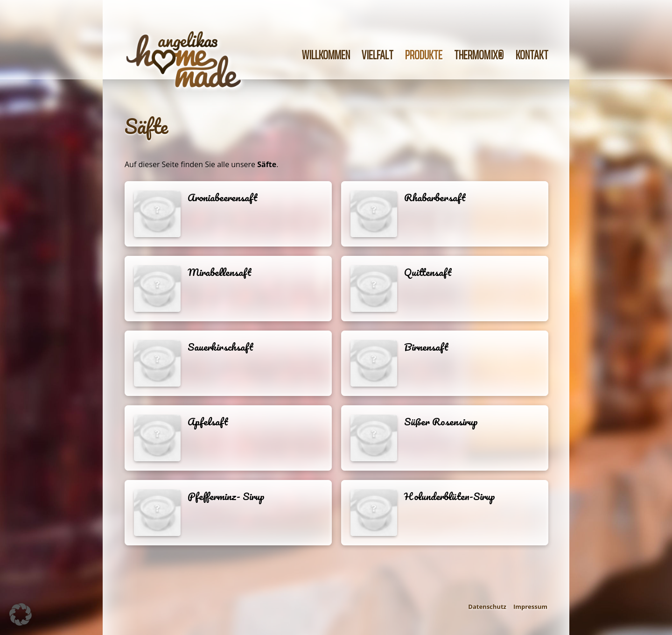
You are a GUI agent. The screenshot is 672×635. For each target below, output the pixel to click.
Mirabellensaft (220, 272)
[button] (21, 614)
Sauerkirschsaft (220, 347)
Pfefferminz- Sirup (226, 496)
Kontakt (532, 55)
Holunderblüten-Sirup (450, 496)
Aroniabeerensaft (223, 198)
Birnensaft (426, 347)
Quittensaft (428, 272)
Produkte (424, 55)
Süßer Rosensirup (441, 422)
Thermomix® (479, 55)
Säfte (146, 126)
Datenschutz (487, 607)
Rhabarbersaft (435, 198)
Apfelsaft (208, 422)
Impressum (530, 607)
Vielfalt (378, 55)
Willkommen (326, 55)
